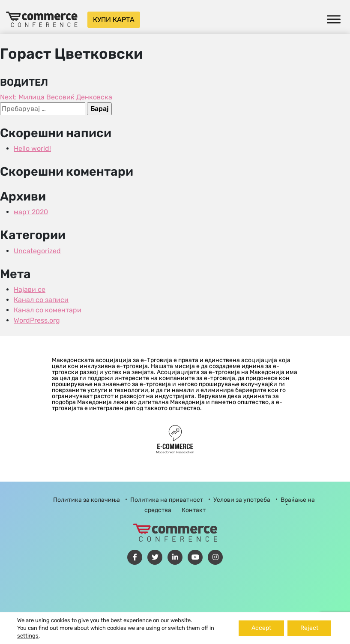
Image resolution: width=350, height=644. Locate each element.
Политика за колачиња (87, 500)
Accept (261, 628)
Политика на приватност (167, 500)
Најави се (30, 289)
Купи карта (114, 19)
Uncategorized (37, 251)
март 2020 (31, 212)
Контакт (194, 510)
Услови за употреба (242, 500)
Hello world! (32, 148)
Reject (309, 628)
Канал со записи (41, 300)
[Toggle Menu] (334, 19)
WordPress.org (37, 320)
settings (28, 636)
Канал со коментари (48, 310)
